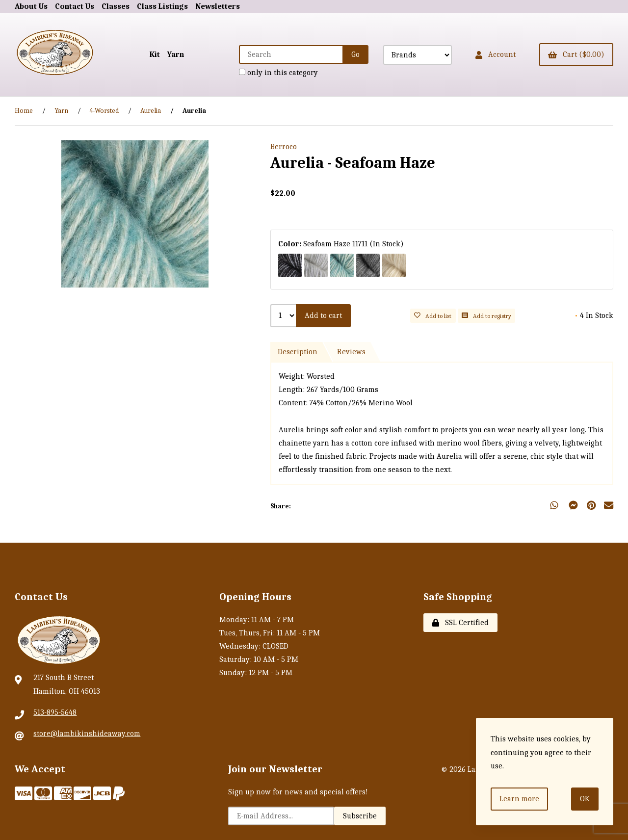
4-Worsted (104, 111)
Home (24, 111)
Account (496, 54)
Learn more (519, 799)
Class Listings (162, 6)
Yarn (176, 54)
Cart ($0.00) (576, 54)
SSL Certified (460, 623)
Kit (155, 54)
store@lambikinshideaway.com (87, 734)
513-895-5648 (55, 712)
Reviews (351, 352)
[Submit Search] (355, 54)
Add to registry (486, 316)
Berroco (284, 147)
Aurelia (151, 111)
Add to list (433, 316)
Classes (116, 6)
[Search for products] (291, 54)
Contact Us (75, 6)
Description (298, 352)
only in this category (278, 73)
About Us (31, 6)
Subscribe (360, 816)
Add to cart (323, 315)
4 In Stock (594, 315)
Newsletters (218, 6)
